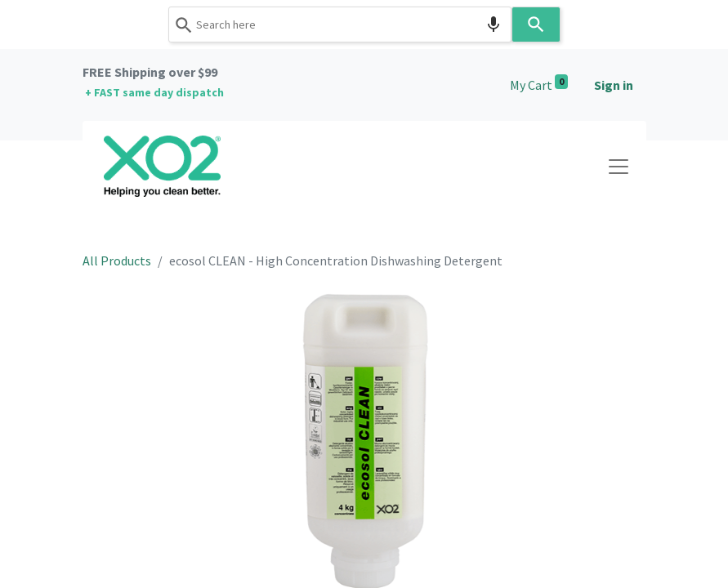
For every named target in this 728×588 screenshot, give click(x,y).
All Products (117, 261)
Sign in (614, 85)
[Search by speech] (494, 24)
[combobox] (340, 24)
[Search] (536, 24)
